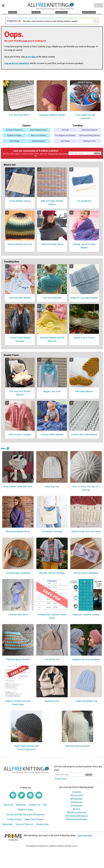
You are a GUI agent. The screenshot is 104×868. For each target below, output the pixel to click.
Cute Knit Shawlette (52, 298)
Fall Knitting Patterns (90, 130)
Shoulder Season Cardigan (52, 573)
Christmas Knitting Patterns (90, 135)
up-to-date (30, 57)
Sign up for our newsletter (17, 63)
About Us (8, 805)
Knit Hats (65, 130)
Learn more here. (85, 835)
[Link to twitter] (22, 795)
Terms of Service (24, 824)
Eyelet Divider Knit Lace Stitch (86, 531)
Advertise (21, 805)
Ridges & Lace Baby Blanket (84, 298)
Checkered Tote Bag (52, 531)
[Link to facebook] (13, 795)
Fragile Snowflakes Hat (86, 701)
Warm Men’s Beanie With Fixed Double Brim (27, 748)
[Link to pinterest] (30, 795)
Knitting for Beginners (14, 130)
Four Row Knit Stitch (19, 115)
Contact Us (34, 805)
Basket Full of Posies (84, 338)
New (5, 449)
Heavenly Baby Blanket (20, 298)
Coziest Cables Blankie (52, 434)
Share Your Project (34, 819)
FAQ (45, 805)
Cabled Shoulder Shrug (52, 244)
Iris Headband (84, 201)
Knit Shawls (65, 141)
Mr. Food (77, 809)
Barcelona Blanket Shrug (18, 531)
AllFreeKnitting (77, 799)
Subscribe (7, 824)
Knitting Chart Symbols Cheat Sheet (52, 616)
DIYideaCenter (77, 806)
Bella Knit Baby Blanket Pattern (52, 203)
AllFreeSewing (76, 802)
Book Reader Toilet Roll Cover (18, 487)
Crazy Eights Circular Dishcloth (85, 117)
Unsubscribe (42, 824)
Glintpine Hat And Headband (86, 659)
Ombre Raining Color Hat (20, 244)
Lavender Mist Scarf (18, 615)
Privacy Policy (53, 154)
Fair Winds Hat (52, 659)
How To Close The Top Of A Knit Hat (86, 488)
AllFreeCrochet (76, 795)
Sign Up (97, 153)
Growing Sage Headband (18, 573)
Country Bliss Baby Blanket (84, 434)
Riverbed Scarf (52, 701)
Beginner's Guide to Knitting (86, 615)
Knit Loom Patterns (39, 135)
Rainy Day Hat (52, 487)
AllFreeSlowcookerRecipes (77, 816)
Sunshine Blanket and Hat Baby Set (52, 339)
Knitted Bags (15, 141)
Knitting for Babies (15, 135)
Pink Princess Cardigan (20, 434)
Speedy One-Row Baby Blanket (84, 246)
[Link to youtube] (39, 795)
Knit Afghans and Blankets (65, 135)
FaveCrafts (77, 792)
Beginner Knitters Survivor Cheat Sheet (18, 703)
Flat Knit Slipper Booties (18, 659)
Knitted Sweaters (39, 141)
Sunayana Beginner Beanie (52, 115)
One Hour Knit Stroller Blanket (20, 393)
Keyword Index (25, 810)
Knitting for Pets (89, 141)
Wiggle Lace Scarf (52, 391)
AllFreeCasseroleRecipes (76, 819)
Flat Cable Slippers (84, 391)
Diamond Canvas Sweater (78, 746)
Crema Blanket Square (20, 201)
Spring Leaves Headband (86, 573)
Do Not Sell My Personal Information (25, 815)
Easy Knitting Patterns (39, 130)
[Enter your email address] (69, 775)
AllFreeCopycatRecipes (77, 812)
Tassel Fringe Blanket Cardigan (20, 339)
